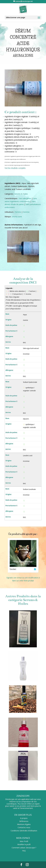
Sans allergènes (25, 198)
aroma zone (17, 217)
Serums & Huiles (21, 194)
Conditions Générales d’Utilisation (24, 831)
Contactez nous (24, 827)
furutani (13, 569)
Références (24, 821)
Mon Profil (24, 841)
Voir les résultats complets (15, 168)
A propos (24, 818)
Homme (26, 212)
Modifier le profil (24, 844)
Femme (18, 212)
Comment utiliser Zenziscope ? (24, 848)
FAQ (24, 851)
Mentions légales (24, 824)
